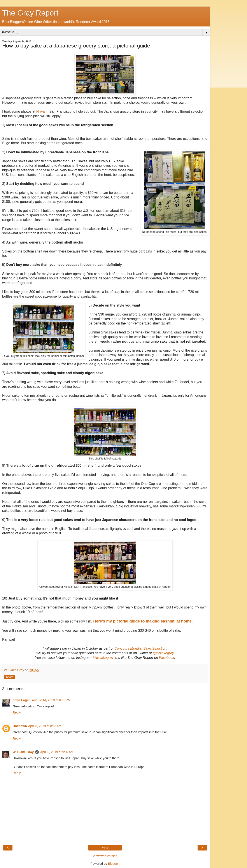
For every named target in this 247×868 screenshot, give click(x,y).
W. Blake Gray (23, 752)
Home (105, 848)
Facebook (166, 658)
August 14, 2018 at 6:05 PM (51, 700)
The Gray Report (30, 13)
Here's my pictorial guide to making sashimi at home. (143, 621)
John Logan (22, 700)
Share (10, 677)
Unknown (20, 726)
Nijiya (41, 111)
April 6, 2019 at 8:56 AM (45, 726)
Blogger (113, 864)
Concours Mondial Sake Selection (140, 648)
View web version (105, 856)
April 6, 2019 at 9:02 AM (57, 752)
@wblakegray (163, 653)
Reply (17, 712)
